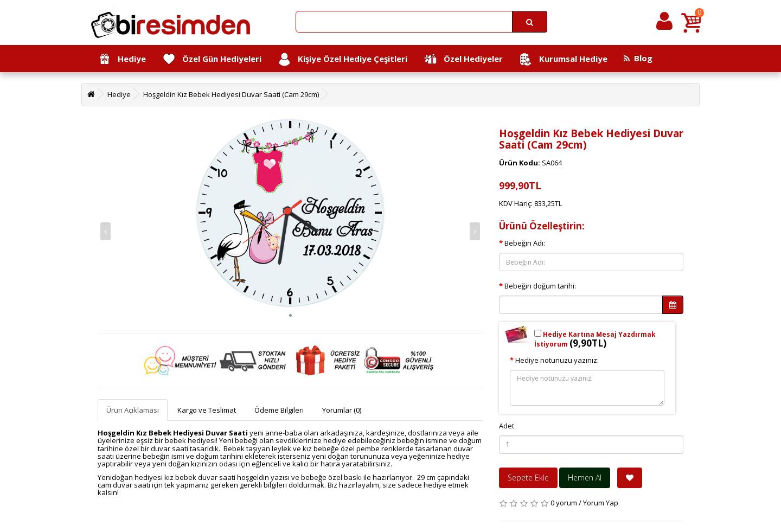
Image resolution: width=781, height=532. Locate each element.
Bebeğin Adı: (525, 243)
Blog (638, 58)
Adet (507, 426)
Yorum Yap (601, 503)
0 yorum (564, 503)
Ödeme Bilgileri (279, 410)
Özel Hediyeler (463, 59)
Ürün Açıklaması (133, 410)
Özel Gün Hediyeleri (212, 59)
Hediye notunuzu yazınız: (557, 360)
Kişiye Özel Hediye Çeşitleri (343, 59)
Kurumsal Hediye (563, 59)
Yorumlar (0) (342, 410)
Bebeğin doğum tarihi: (540, 286)
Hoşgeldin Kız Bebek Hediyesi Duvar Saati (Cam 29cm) (231, 94)
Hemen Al (585, 477)
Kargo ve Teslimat (207, 410)
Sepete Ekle (528, 477)
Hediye (122, 59)
